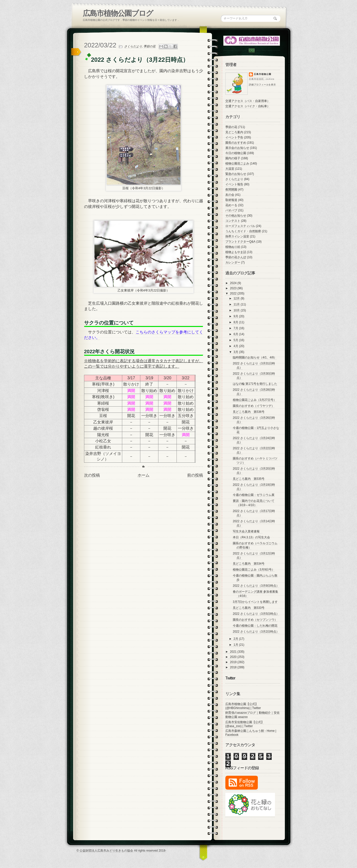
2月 (236, 639)
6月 (236, 334)
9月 (236, 316)
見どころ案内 (234, 132)
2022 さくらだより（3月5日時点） (256, 614)
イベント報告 (234, 184)
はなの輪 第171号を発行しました (255, 384)
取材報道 (231, 200)
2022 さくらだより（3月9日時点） (256, 586)
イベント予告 (234, 137)
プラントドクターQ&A (240, 242)
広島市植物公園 (263, 74)
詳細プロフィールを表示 (262, 85)
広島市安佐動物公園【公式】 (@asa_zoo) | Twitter (245, 724)
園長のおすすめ (236, 143)
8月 (236, 322)
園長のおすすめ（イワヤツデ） (254, 406)
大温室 (230, 169)
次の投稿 (92, 475)
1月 (236, 645)
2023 (234, 288)
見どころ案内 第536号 (249, 412)
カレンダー (233, 262)
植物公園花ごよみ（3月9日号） (254, 570)
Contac (251, 50)
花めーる (231, 205)
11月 (237, 304)
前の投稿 (195, 475)
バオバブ (231, 210)
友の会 (230, 195)
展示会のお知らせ (237, 148)
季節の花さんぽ (236, 257)
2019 (234, 662)
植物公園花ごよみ (237, 163)
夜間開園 (231, 190)
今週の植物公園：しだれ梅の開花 (255, 626)
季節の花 (149, 46)
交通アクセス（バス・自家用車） (248, 101)
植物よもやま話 (236, 252)
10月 (237, 310)
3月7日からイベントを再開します (255, 602)
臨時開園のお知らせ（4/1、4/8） (255, 357)
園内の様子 (233, 158)
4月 (236, 346)
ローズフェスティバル (240, 226)
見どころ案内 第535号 (249, 479)
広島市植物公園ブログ (118, 13)
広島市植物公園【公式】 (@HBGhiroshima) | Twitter (243, 706)
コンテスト (233, 221)
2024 (234, 283)
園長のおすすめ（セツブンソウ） (255, 620)
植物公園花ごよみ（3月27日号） (255, 400)
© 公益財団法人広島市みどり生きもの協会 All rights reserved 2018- (121, 851)
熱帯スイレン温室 (237, 236)
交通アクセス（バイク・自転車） (248, 106)
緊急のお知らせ (236, 174)
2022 (234, 293)
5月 (236, 340)
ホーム (144, 475)
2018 (234, 667)
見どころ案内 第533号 (249, 608)
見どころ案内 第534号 (249, 564)
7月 (236, 328)
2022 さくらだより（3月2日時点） (256, 632)
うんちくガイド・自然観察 (243, 231)
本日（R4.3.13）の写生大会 (251, 537)
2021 (234, 652)
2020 (234, 657)
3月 (236, 352)
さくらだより (133, 46)
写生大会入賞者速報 (248, 531)
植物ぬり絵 (233, 247)
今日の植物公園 (236, 153)
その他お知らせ (236, 216)
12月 (237, 298)
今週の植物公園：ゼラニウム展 (254, 495)
